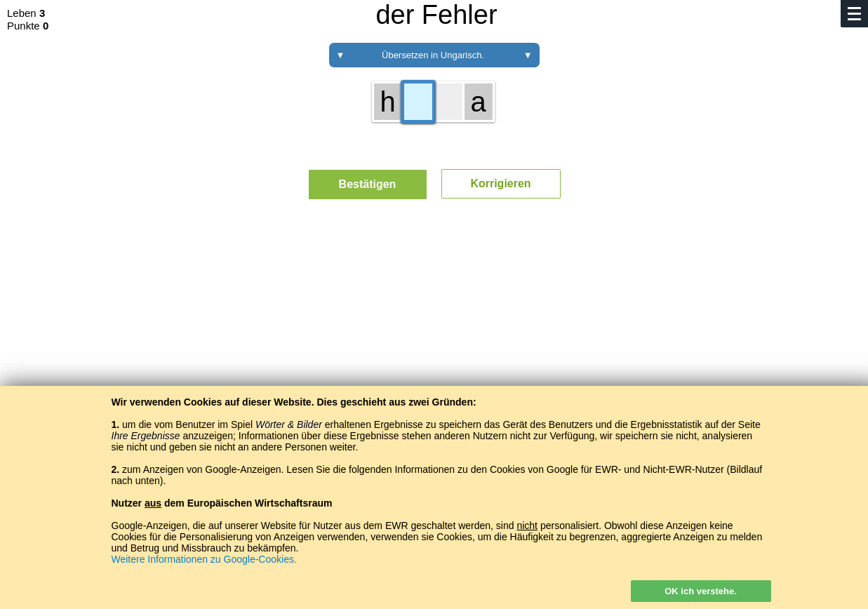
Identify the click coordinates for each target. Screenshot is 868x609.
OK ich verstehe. (701, 591)
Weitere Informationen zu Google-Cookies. (204, 559)
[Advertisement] (434, 340)
